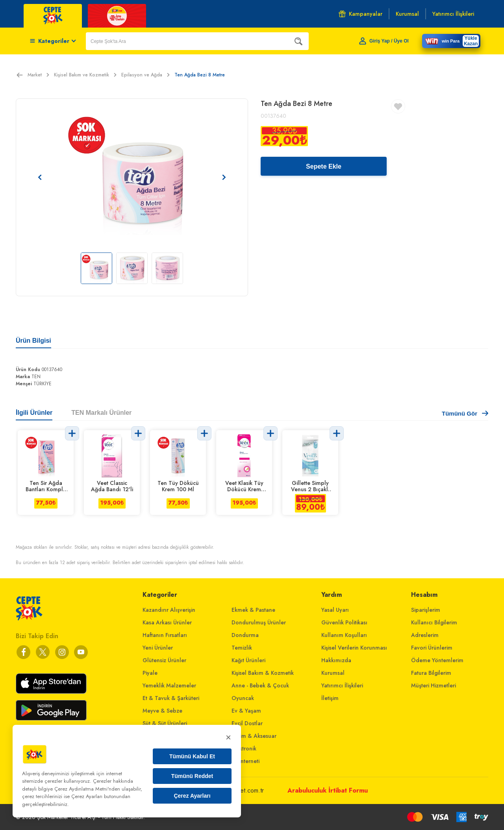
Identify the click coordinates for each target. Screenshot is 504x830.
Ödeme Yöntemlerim (437, 660)
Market (38, 75)
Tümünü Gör (465, 413)
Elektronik (244, 748)
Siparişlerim (426, 610)
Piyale (150, 673)
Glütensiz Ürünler (164, 660)
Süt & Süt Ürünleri (165, 723)
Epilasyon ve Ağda (145, 75)
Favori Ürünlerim (432, 648)
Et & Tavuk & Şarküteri (171, 698)
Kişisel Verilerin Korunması (354, 648)
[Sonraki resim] (224, 177)
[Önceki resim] (40, 177)
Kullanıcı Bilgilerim (434, 622)
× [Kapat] (228, 737)
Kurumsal (333, 673)
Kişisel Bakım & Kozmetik (263, 673)
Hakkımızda (336, 660)
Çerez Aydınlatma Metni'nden (87, 789)
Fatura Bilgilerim (431, 673)
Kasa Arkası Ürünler (167, 622)
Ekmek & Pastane (253, 610)
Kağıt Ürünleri (248, 660)
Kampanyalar (360, 14)
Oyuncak (243, 698)
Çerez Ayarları (192, 796)
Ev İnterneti (246, 761)
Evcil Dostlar (247, 723)
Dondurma (245, 635)
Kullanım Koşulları (344, 635)
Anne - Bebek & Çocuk (260, 685)
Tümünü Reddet (192, 776)
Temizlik (242, 648)
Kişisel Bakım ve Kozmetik (85, 75)
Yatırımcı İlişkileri (342, 685)
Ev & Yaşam (246, 711)
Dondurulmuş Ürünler (259, 622)
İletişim (330, 698)
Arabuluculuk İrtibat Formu (328, 790)
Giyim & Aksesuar (254, 736)
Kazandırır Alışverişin (169, 610)
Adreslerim (425, 635)
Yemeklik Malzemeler (169, 685)
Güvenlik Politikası (344, 622)
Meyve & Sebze (162, 711)
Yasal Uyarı (335, 610)
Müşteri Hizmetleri (434, 685)
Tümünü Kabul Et (192, 756)
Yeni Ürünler (158, 648)
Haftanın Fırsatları (165, 635)
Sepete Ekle (324, 166)
